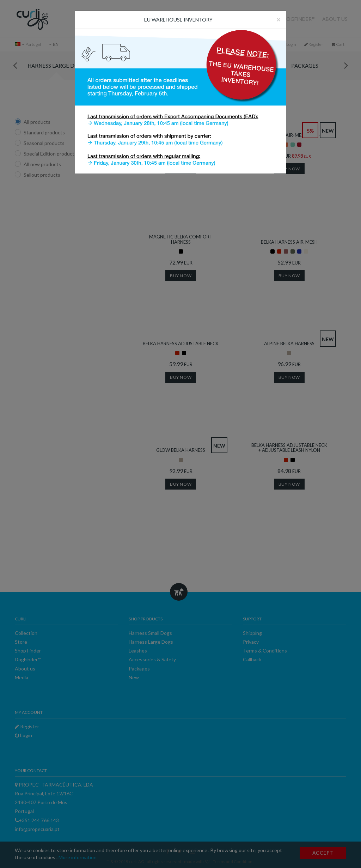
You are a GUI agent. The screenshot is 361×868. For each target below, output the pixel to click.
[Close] (279, 19)
